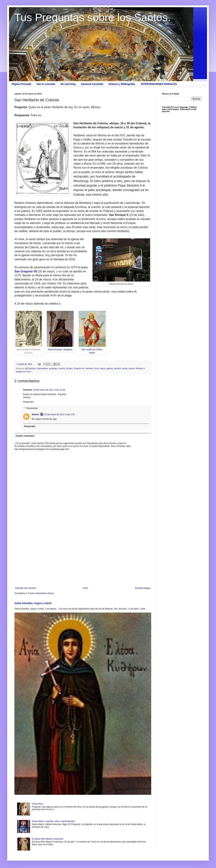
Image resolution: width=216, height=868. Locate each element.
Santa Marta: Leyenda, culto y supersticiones (53, 821)
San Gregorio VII (26, 271)
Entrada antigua (143, 588)
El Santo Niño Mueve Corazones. (48, 839)
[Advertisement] (83, 557)
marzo (103, 368)
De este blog (68, 84)
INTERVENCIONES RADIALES (159, 84)
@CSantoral (30, 368)
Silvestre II (140, 368)
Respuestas (32, 408)
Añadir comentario (25, 436)
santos (125, 368)
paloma (110, 368)
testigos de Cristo (23, 371)
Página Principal (21, 84)
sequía (132, 368)
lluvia (97, 368)
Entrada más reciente (26, 588)
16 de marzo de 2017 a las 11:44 (49, 390)
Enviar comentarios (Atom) (41, 593)
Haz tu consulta (46, 84)
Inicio (85, 588)
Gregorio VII (79, 368)
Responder (28, 402)
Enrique (69, 368)
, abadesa (67, 349)
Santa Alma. (38, 804)
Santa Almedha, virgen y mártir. (33, 603)
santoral (117, 368)
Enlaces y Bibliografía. (122, 84)
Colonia (62, 368)
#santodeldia (42, 368)
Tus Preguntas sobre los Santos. (93, 17)
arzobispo (53, 368)
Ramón (35, 414)
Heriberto (89, 368)
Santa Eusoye (55, 349)
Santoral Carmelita (92, 84)
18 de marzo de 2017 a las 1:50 (60, 414)
